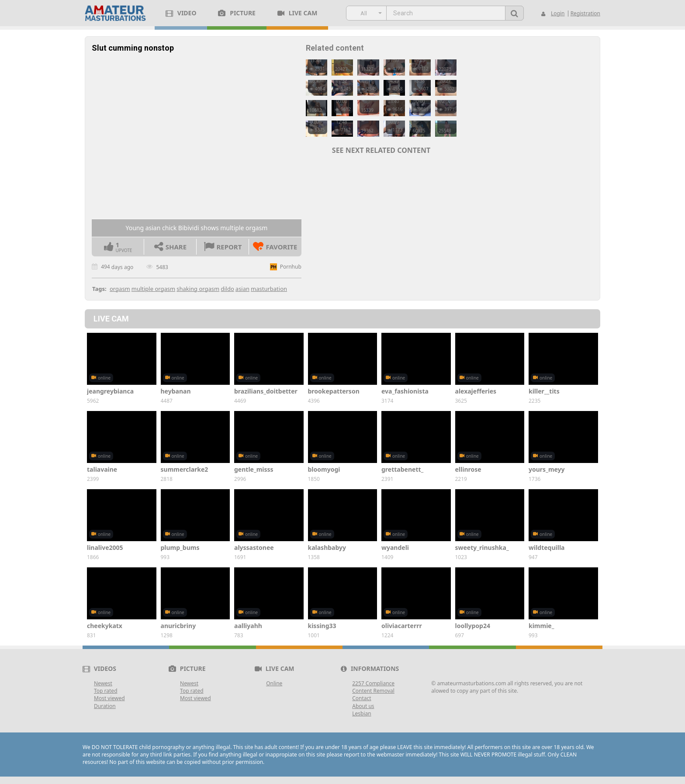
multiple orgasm (153, 289)
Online (274, 683)
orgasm (120, 289)
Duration (105, 706)
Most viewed (109, 698)
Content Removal (373, 691)
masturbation (269, 289)
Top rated (106, 691)
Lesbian (362, 713)
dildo (227, 289)
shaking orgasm (198, 289)
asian (242, 289)
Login (558, 13)
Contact (362, 698)
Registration (585, 13)
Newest (103, 683)
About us (363, 706)
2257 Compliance (373, 683)
